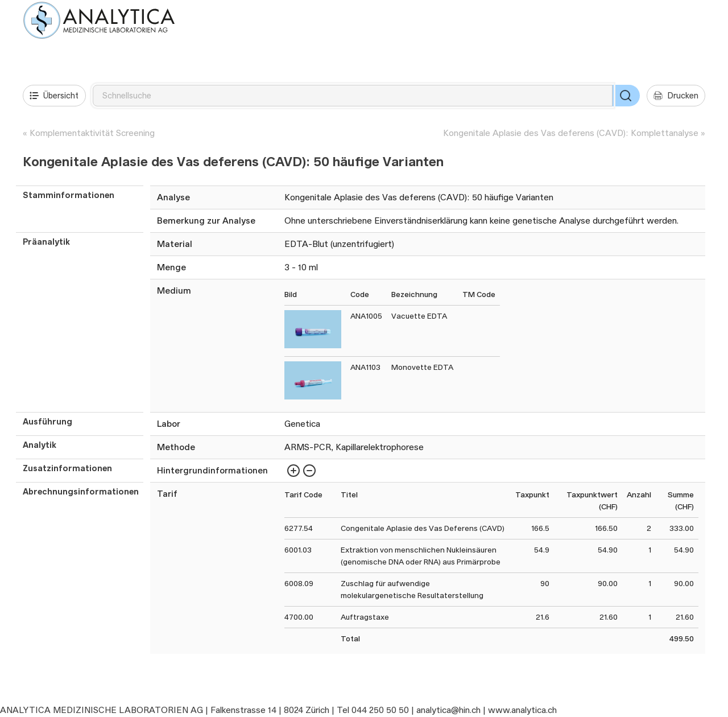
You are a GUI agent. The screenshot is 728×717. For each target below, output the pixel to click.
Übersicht (54, 96)
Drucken (676, 96)
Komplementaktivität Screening (92, 133)
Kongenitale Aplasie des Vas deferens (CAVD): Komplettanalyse (571, 133)
